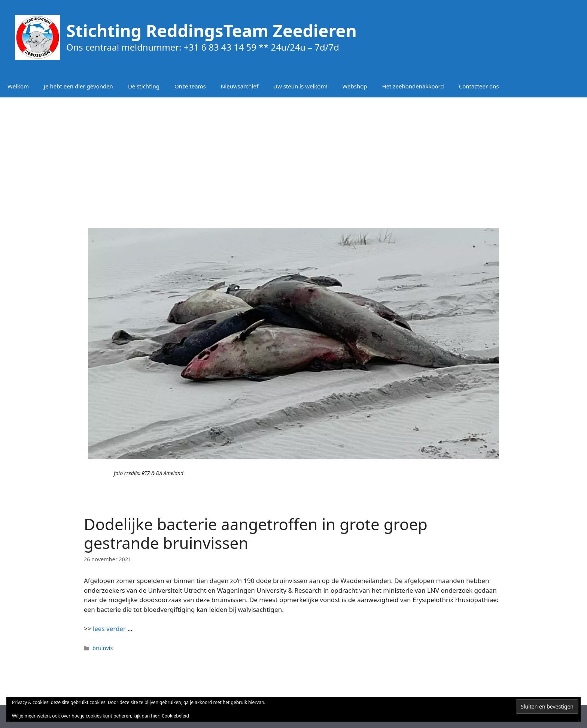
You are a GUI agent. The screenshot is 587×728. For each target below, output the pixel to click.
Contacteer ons (479, 86)
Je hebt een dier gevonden (78, 86)
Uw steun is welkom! (300, 86)
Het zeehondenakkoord (413, 86)
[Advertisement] (293, 157)
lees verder (109, 629)
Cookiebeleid (175, 716)
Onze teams (190, 86)
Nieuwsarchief (240, 86)
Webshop (355, 86)
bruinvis (103, 648)
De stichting (144, 86)
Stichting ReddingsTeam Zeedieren (212, 31)
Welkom (18, 86)
